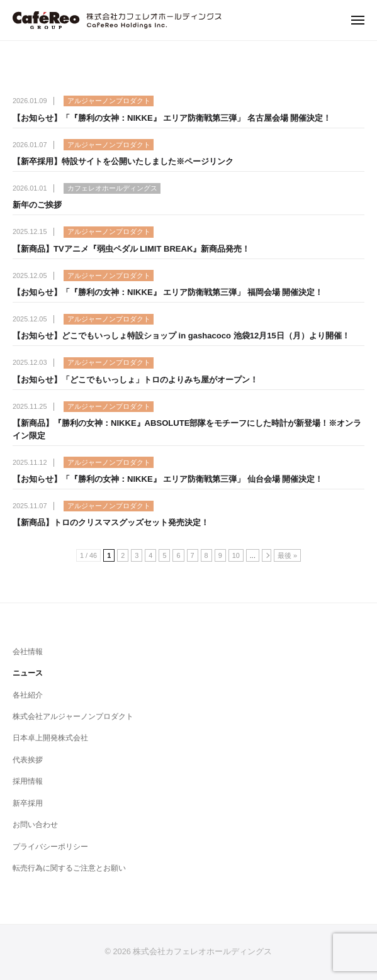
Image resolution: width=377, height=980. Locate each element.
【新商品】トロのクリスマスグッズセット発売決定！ (111, 522)
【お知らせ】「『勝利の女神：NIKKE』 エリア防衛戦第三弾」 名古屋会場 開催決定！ (172, 118)
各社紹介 (28, 695)
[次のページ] (267, 555)
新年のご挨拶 (37, 205)
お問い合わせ (35, 825)
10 (236, 555)
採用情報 (28, 781)
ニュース (28, 673)
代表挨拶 (28, 760)
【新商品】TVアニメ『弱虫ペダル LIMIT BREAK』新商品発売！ (131, 249)
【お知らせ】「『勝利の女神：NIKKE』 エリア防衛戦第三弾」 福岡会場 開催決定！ (168, 292)
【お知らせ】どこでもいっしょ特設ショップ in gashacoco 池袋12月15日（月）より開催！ (181, 336)
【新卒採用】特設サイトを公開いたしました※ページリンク (123, 161)
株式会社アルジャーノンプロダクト (73, 716)
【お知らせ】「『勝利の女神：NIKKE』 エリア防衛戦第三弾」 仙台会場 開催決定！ (168, 479)
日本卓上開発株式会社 (50, 738)
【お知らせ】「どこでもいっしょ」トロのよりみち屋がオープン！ (135, 380)
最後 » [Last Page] (287, 555)
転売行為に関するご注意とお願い (69, 868)
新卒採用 (28, 803)
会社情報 (28, 652)
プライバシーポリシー (50, 847)
